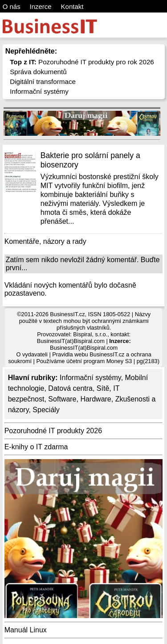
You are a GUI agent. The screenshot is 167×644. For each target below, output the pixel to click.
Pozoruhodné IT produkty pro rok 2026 (82, 62)
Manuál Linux (26, 630)
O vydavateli (32, 354)
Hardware (96, 399)
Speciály (46, 410)
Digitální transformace (43, 82)
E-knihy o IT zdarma (36, 447)
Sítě (103, 388)
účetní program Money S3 (99, 361)
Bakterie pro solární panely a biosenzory (90, 160)
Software (62, 399)
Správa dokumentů (38, 72)
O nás (12, 6)
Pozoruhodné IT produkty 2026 (53, 431)
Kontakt (72, 6)
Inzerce (41, 6)
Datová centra (70, 388)
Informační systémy (39, 91)
